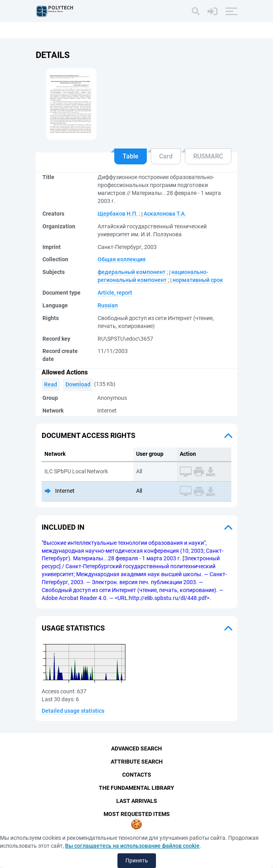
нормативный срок (198, 280)
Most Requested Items (137, 814)
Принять (137, 860)
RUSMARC (208, 156)
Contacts (137, 775)
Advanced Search (136, 748)
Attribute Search (137, 762)
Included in (63, 527)
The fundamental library (136, 788)
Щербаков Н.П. (118, 214)
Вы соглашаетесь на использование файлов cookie (132, 846)
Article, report (115, 293)
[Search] (196, 11)
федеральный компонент (132, 272)
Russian (108, 305)
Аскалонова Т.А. (165, 214)
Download (78, 384)
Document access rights (88, 435)
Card (166, 156)
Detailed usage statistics (73, 711)
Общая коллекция (122, 259)
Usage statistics (73, 628)
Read (51, 384)
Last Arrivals (137, 801)
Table (131, 156)
